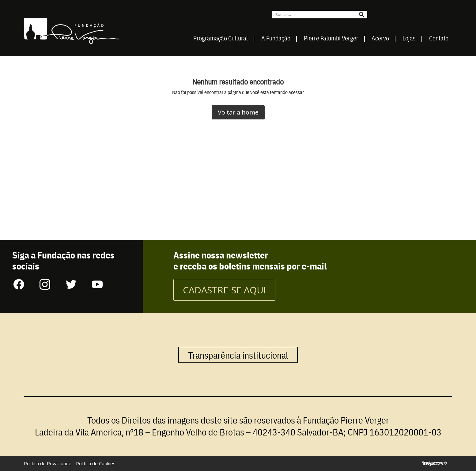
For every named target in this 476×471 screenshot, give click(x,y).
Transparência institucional (238, 355)
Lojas (409, 38)
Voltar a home (238, 112)
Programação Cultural (221, 38)
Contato (439, 38)
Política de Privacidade (48, 463)
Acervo (380, 38)
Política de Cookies (96, 463)
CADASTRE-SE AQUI (224, 290)
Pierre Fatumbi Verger (331, 38)
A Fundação (276, 38)
